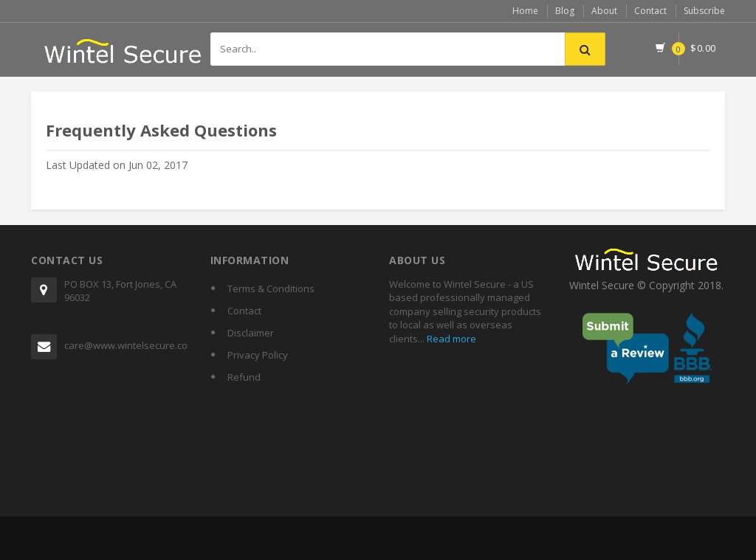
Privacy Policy (258, 355)
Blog (565, 11)
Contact (650, 11)
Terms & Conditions (271, 288)
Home (525, 11)
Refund (244, 377)
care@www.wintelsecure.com (126, 345)
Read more (450, 339)
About (604, 11)
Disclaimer (251, 333)
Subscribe (704, 11)
